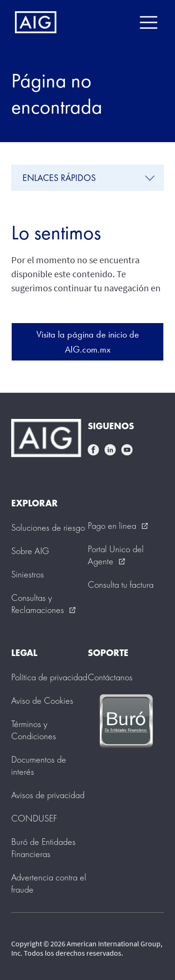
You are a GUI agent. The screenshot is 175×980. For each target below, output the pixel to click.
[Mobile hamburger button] (148, 22)
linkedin (110, 450)
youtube (127, 450)
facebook (93, 450)
